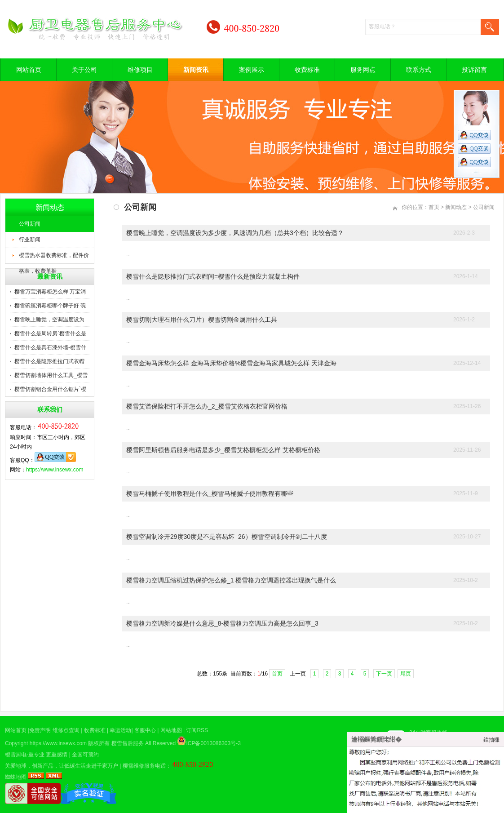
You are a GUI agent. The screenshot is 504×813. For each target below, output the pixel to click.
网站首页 (29, 70)
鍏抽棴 (491, 740)
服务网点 (363, 70)
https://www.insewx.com (55, 470)
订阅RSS (197, 730)
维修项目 (140, 70)
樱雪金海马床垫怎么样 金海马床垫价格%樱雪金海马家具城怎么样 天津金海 (231, 363)
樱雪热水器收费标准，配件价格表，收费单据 (54, 258)
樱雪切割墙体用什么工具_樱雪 (51, 375)
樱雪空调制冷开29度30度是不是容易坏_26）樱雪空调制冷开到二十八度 (227, 537)
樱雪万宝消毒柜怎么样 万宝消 (50, 292)
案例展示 (252, 70)
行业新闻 (30, 240)
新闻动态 (456, 207)
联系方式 (419, 70)
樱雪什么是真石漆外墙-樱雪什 (50, 347)
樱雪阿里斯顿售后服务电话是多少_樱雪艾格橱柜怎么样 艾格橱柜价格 (223, 450)
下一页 (384, 674)
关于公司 (84, 70)
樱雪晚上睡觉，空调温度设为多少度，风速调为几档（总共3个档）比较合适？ (235, 233)
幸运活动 (120, 730)
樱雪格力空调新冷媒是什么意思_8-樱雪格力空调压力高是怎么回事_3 (222, 623)
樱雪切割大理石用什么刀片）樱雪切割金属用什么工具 (202, 320)
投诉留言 (474, 70)
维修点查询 (66, 730)
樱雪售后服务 (128, 743)
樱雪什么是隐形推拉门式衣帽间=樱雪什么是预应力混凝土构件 (213, 276)
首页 (434, 207)
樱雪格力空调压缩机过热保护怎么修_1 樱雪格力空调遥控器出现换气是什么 (231, 580)
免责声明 (40, 730)
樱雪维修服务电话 (144, 766)
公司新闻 (30, 224)
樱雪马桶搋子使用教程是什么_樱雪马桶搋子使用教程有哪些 (210, 493)
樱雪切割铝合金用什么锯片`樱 (50, 389)
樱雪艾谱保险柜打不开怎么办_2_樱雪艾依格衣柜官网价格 (207, 406)
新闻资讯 (196, 70)
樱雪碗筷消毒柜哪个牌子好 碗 (50, 306)
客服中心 (145, 730)
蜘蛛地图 (16, 777)
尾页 (406, 674)
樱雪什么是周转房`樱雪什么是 (50, 333)
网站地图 (171, 730)
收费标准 (307, 70)
